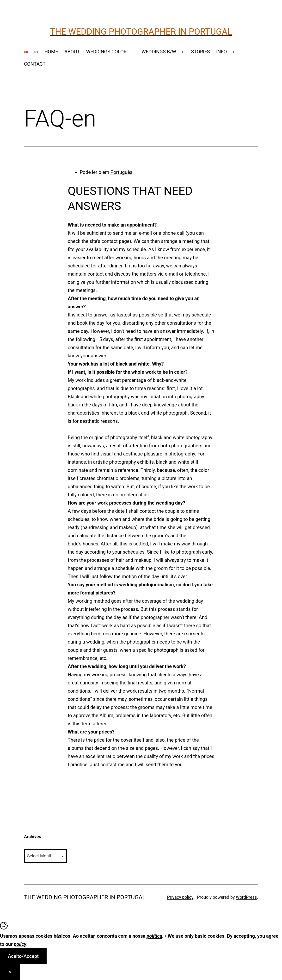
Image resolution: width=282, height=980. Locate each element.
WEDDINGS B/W (159, 52)
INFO (222, 52)
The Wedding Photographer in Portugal (141, 32)
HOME (51, 52)
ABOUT (72, 52)
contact (110, 241)
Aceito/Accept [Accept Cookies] (23, 956)
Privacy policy (180, 897)
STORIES (200, 52)
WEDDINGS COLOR (107, 52)
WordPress (246, 897)
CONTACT (35, 64)
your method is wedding (112, 585)
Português (121, 172)
